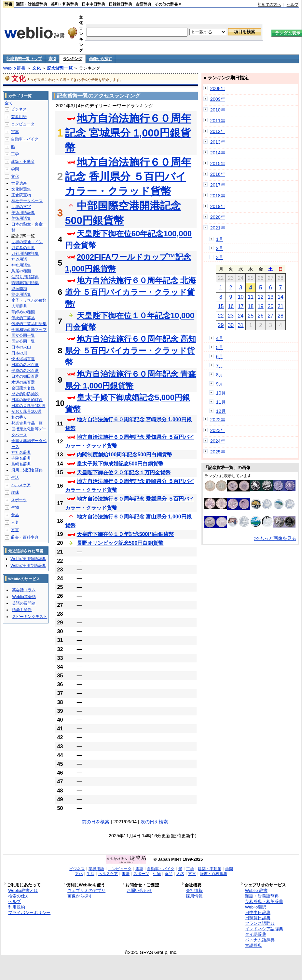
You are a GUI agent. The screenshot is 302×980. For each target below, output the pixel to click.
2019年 (218, 206)
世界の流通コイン (27, 242)
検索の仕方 (19, 896)
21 (281, 306)
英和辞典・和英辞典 (264, 902)
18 (251, 306)
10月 (221, 393)
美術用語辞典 (23, 213)
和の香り (19, 417)
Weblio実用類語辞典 (28, 559)
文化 (36, 68)
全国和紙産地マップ (29, 330)
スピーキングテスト (30, 617)
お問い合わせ (139, 890)
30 (231, 325)
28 (281, 316)
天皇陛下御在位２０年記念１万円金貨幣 (124, 472)
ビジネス (19, 109)
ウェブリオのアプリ (86, 890)
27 (270, 316)
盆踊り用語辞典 (25, 277)
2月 (220, 248)
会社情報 (194, 890)
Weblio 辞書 (14, 68)
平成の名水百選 (25, 371)
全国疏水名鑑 (23, 388)
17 (241, 306)
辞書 (8, 4)
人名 (15, 522)
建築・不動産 (23, 162)
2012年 (218, 131)
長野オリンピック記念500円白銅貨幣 (120, 543)
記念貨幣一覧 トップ (24, 59)
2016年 (218, 174)
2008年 (218, 88)
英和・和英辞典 (64, 4)
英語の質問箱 (24, 603)
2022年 (218, 420)
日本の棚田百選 (25, 376)
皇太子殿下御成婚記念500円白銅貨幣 (120, 464)
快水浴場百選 (23, 359)
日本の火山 (21, 347)
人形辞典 (19, 306)
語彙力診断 (22, 610)
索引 (52, 59)
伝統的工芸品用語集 (29, 324)
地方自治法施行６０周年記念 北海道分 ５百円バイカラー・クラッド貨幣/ (131, 292)
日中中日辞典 (93, 4)
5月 (220, 347)
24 (241, 316)
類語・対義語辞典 (32, 4)
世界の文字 (21, 207)
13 (270, 297)
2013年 (218, 142)
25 (251, 316)
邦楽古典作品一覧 (27, 423)
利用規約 (17, 907)
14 (281, 297)
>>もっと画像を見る (275, 538)
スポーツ (19, 500)
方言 (15, 530)
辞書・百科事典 (25, 537)
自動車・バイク (25, 139)
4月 (220, 338)
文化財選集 (21, 189)
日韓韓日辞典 (120, 4)
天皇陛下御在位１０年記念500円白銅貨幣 (125, 534)
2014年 (218, 153)
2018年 (218, 196)
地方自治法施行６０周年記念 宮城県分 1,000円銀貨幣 (128, 133)
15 (221, 306)
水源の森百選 (23, 382)
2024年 (218, 441)
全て (9, 103)
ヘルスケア (21, 485)
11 (251, 297)
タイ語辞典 (256, 934)
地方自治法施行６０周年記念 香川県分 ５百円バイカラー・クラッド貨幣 (128, 177)
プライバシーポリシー (29, 913)
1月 (220, 239)
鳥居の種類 (21, 271)
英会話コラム (24, 590)
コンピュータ (23, 124)
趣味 (15, 492)
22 (221, 316)
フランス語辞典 (260, 923)
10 (241, 297)
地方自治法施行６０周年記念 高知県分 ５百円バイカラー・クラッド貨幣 (131, 351)
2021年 (218, 228)
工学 (15, 154)
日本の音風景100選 (28, 406)
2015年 (218, 163)
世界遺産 (19, 183)
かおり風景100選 (26, 412)
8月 (220, 375)
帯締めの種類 (23, 312)
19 (261, 306)
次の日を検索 (154, 822)
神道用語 (19, 259)
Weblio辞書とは (23, 890)
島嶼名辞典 (21, 464)
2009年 (218, 99)
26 (261, 316)
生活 (15, 477)
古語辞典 (144, 4)
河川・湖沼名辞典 (27, 470)
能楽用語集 (21, 294)
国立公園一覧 (23, 335)
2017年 (218, 185)
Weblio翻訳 (256, 907)
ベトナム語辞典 (260, 940)
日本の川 (19, 353)
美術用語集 (21, 218)
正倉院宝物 (21, 195)
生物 (15, 507)
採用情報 (194, 896)
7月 (220, 366)
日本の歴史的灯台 (27, 400)
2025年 (218, 452)
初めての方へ (269, 5)
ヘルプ (293, 5)
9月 (220, 384)
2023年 (218, 430)
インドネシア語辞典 (264, 929)
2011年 (218, 121)
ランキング (72, 59)
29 (221, 325)
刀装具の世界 (23, 248)
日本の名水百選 (25, 365)
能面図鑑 (19, 289)
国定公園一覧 (23, 341)
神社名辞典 (21, 452)
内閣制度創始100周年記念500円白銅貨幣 (124, 455)
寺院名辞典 (21, 458)
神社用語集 (21, 265)
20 (270, 306)
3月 (220, 257)
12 (261, 297)
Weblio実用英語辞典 (28, 566)
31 (241, 325)
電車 (15, 132)
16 (231, 306)
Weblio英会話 (24, 597)
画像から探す (100, 59)
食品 (15, 515)
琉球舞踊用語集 (25, 283)
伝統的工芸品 (23, 318)
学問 (15, 169)
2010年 (218, 110)
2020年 (218, 217)
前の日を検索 (96, 822)
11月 (221, 402)
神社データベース (27, 201)
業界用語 (19, 117)
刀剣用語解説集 (25, 254)
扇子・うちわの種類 (29, 300)
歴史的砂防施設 (25, 394)
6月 (220, 357)
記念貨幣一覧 (60, 68)
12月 (221, 411)
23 (231, 316)
